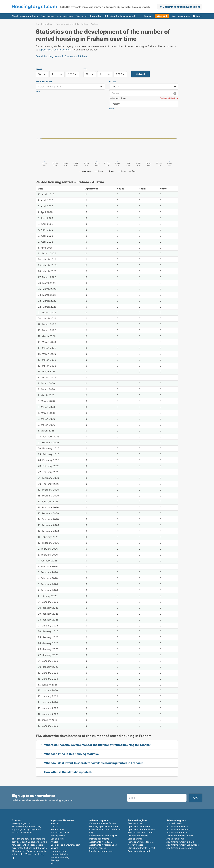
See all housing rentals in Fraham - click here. (62, 56)
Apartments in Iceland (139, 851)
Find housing (47, 16)
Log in (199, 16)
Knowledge (96, 16)
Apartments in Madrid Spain (103, 845)
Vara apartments (136, 839)
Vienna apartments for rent (103, 823)
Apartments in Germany (178, 829)
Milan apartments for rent (141, 832)
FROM (39, 69)
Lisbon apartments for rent (180, 836)
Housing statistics (59, 854)
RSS (53, 863)
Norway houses (136, 845)
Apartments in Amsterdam (180, 848)
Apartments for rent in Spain (103, 836)
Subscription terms (60, 832)
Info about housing (60, 857)
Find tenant (82, 16)
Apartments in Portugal (101, 842)
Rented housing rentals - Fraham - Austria (77, 24)
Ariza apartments (175, 839)
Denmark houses (97, 848)
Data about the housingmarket (120, 16)
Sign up (148, 16)
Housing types (44, 82)
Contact (54, 826)
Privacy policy (58, 836)
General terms (58, 829)
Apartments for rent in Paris (180, 842)
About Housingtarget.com (25, 16)
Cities (113, 82)
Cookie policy (57, 839)
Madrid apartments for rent (141, 848)
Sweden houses (136, 823)
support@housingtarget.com (55, 50)
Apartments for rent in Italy (141, 829)
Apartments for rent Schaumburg (183, 845)
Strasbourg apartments (101, 851)
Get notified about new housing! (181, 7)
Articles (54, 842)
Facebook (14, 858)
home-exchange (65, 16)
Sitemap (55, 860)
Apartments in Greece (139, 826)
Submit (141, 74)
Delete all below (169, 98)
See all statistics (44, 24)
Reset (38, 91)
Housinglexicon (58, 851)
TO (85, 69)
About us (55, 823)
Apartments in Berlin (177, 832)
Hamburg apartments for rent (104, 826)
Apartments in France (177, 826)
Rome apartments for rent (141, 842)
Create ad (162, 16)
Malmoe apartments (99, 839)
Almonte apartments (138, 836)
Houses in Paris (174, 823)
